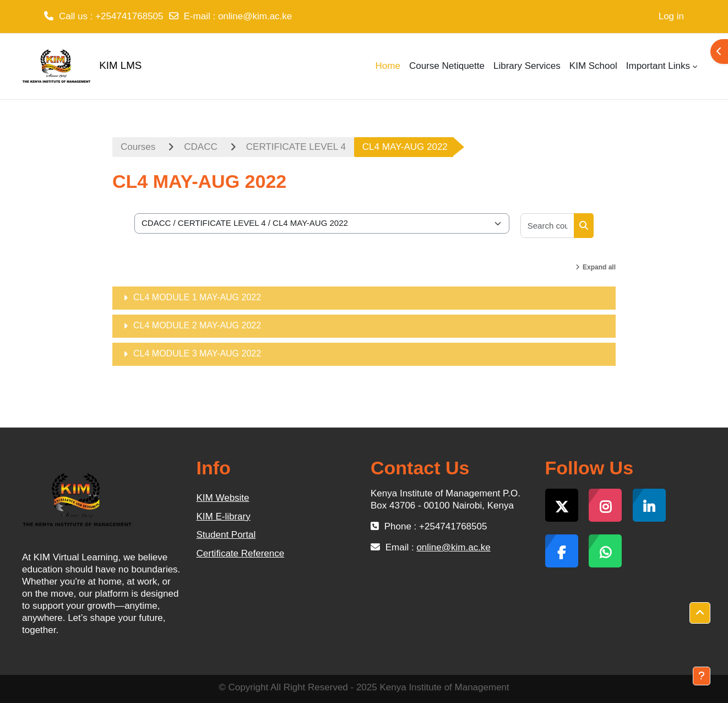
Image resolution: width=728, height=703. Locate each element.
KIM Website (223, 498)
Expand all (599, 267)
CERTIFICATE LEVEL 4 (296, 147)
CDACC (200, 147)
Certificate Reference (241, 553)
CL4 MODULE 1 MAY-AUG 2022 (197, 297)
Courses (138, 147)
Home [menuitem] (388, 66)
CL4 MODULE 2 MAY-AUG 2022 (197, 325)
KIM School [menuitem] (593, 66)
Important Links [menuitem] (658, 66)
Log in (671, 16)
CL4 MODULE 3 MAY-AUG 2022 (197, 353)
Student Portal (226, 535)
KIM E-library (224, 517)
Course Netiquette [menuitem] (447, 66)
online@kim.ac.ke (255, 16)
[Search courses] (548, 226)
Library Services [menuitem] (527, 66)
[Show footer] (702, 676)
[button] (700, 613)
